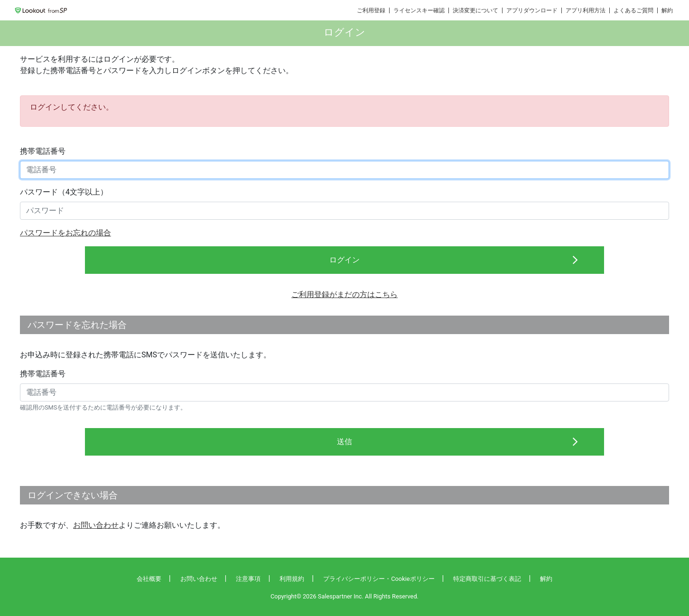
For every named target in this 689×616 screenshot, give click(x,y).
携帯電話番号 (43, 151)
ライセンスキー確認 (419, 10)
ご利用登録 (371, 10)
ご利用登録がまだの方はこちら (344, 294)
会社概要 (149, 579)
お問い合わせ (96, 525)
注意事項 (248, 579)
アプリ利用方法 (586, 10)
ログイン (344, 260)
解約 (667, 10)
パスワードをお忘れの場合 (65, 233)
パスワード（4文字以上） (64, 192)
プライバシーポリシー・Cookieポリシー (379, 579)
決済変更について (475, 10)
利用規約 (292, 579)
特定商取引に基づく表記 (487, 579)
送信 (344, 442)
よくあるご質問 (633, 10)
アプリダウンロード (532, 10)
